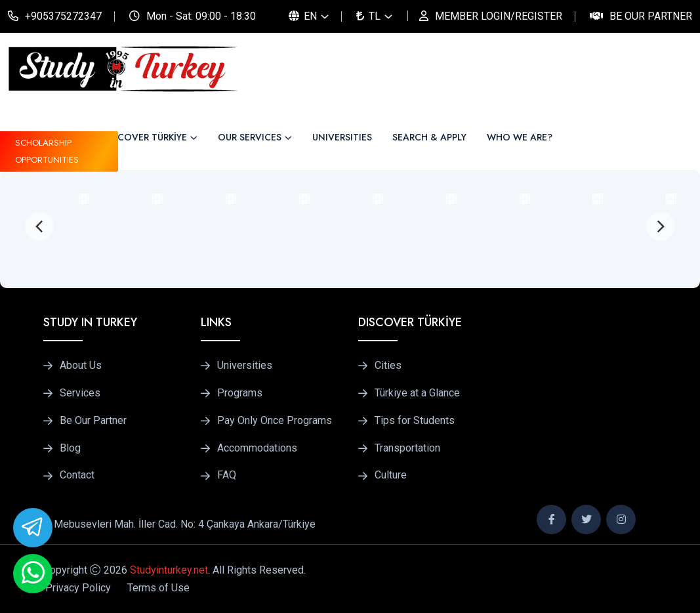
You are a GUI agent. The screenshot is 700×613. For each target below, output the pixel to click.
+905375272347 (63, 16)
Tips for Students (415, 421)
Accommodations (257, 448)
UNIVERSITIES (342, 137)
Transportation (407, 448)
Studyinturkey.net (169, 570)
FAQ (227, 475)
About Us (81, 366)
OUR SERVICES (250, 137)
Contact (77, 475)
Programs (240, 393)
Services (80, 393)
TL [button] (368, 16)
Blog (70, 448)
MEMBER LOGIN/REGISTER (499, 16)
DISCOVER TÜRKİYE (145, 137)
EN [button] (303, 16)
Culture (391, 475)
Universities (245, 366)
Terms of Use (158, 588)
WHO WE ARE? (520, 137)
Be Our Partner (651, 16)
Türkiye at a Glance (417, 393)
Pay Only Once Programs (275, 421)
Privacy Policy (78, 588)
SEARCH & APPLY (429, 137)
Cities (388, 366)
